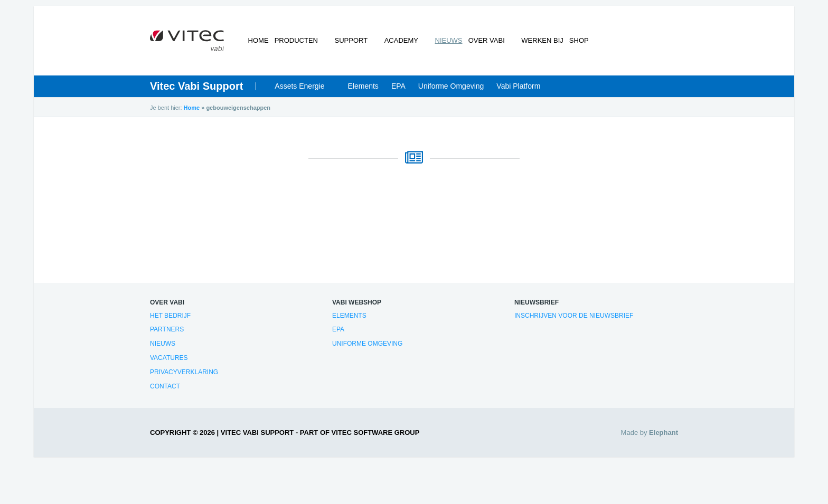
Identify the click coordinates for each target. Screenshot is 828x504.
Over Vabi (480, 45)
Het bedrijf (170, 320)
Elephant (664, 437)
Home (261, 45)
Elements (363, 91)
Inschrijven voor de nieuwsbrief (574, 320)
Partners (167, 334)
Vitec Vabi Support (196, 91)
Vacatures (169, 363)
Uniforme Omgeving (451, 91)
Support (352, 45)
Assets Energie (299, 91)
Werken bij (529, 45)
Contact (165, 391)
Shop (571, 45)
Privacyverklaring (184, 377)
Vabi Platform (518, 91)
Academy (396, 45)
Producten (303, 45)
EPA (398, 91)
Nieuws (437, 45)
